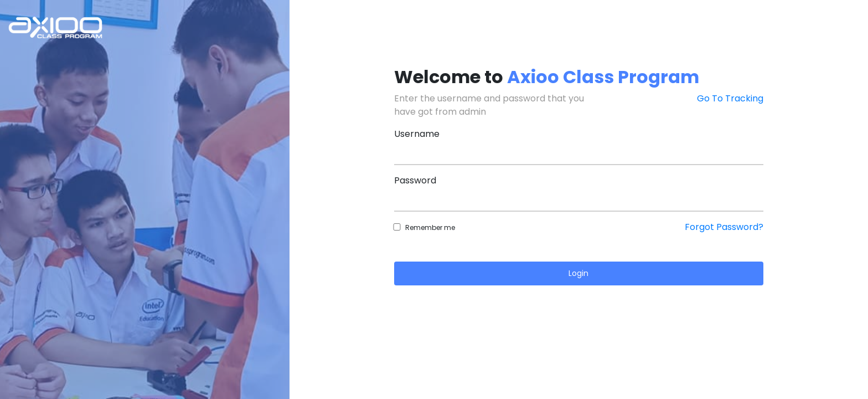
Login (578, 273)
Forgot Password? (724, 227)
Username (417, 134)
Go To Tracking (730, 98)
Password (415, 180)
